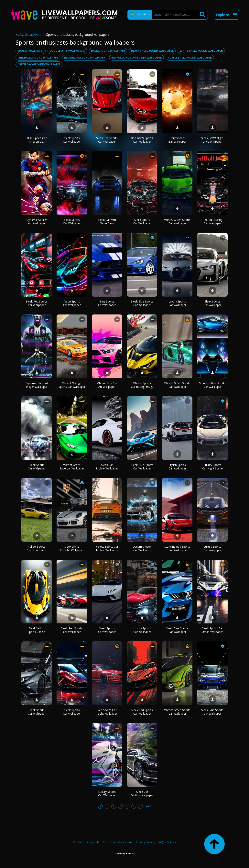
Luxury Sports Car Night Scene (212, 467)
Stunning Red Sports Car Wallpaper (177, 548)
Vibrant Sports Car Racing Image (142, 385)
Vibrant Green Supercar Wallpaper (72, 467)
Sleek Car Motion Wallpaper (142, 793)
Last (148, 806)
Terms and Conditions (118, 842)
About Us (93, 842)
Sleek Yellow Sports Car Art (37, 630)
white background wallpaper (201, 51)
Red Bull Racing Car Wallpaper (212, 221)
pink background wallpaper (38, 58)
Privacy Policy (145, 842)
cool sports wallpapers (67, 51)
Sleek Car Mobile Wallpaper (107, 467)
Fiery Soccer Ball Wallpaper (177, 140)
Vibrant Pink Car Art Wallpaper (107, 385)
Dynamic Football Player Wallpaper (37, 385)
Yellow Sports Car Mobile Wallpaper (107, 548)
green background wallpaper (39, 64)
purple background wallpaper (190, 58)
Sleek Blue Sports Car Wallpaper (142, 303)
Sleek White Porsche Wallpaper (72, 548)
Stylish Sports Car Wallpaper (177, 467)
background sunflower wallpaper (136, 58)
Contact (78, 842)
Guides (171, 842)
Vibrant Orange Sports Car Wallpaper (72, 385)
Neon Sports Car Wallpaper (72, 303)
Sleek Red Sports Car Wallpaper (107, 140)
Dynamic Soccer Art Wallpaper (37, 221)
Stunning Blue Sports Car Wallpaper (212, 385)
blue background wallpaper (85, 58)
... (140, 806)
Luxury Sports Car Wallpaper (177, 303)
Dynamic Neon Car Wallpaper (142, 548)
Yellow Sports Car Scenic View (37, 548)
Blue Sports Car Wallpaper (107, 303)
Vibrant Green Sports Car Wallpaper (177, 221)
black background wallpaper (152, 51)
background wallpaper (108, 51)
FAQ (160, 842)
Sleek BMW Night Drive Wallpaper (212, 140)
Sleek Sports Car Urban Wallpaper (212, 630)
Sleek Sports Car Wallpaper (72, 140)
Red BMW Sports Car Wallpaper (142, 140)
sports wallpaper (31, 51)
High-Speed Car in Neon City (37, 140)
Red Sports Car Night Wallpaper (107, 712)
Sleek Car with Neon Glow (107, 221)
